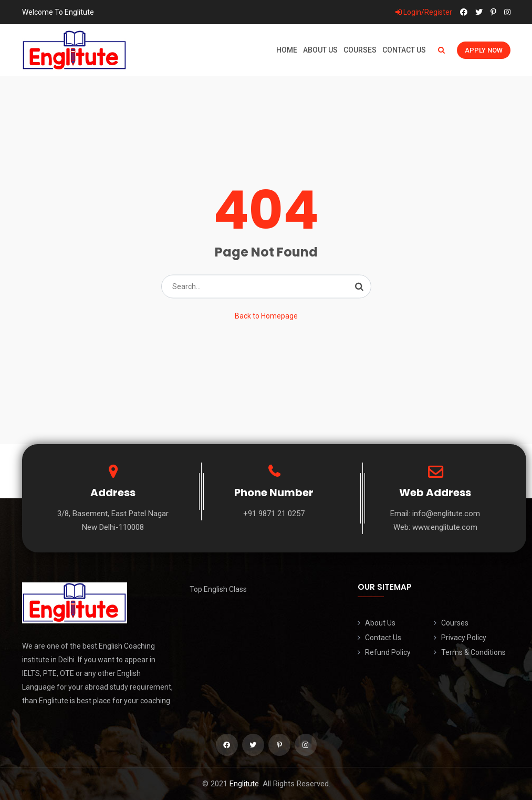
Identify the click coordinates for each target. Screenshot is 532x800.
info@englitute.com (446, 514)
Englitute (244, 784)
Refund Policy (388, 652)
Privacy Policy (464, 638)
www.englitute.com (445, 527)
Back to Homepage (266, 316)
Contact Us (404, 50)
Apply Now (484, 50)
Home (287, 50)
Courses (360, 50)
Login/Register (424, 12)
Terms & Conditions (473, 652)
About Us (320, 50)
